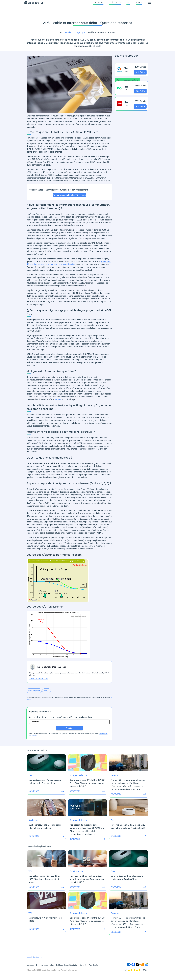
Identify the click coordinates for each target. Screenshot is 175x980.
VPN (128, 2)
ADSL (46, 691)
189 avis (145, 970)
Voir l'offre (140, 72)
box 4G (58, 399)
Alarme (139, 2)
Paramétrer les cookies (69, 970)
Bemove (57, 970)
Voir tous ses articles (39, 679)
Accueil (29, 957)
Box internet (98, 2)
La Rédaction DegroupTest (75, 32)
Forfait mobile (115, 2)
